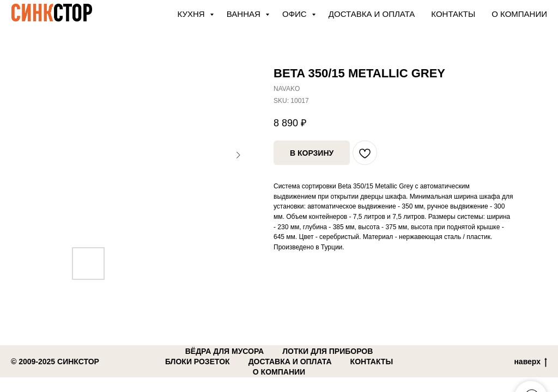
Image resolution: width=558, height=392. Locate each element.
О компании (519, 14)
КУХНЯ (192, 14)
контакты (372, 362)
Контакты (453, 14)
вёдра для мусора (225, 351)
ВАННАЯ (245, 14)
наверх (530, 362)
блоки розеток (198, 362)
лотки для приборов (327, 351)
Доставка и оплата (372, 14)
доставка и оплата (290, 362)
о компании (279, 372)
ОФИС (296, 14)
